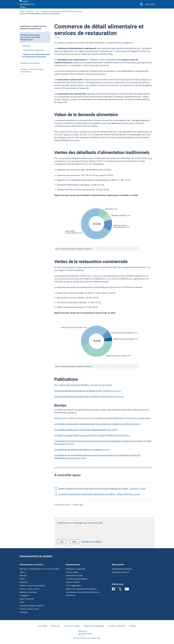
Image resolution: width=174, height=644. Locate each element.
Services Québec (72, 572)
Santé (22, 602)
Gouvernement (73, 565)
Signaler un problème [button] (92, 542)
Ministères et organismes (76, 569)
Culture (22, 572)
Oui (63, 542)
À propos (132, 626)
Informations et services (31, 565)
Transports (24, 612)
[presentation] (75, 531)
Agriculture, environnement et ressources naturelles (39, 569)
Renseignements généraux (122, 569)
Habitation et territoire (28, 592)
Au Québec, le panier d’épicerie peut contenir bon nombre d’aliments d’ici (92, 435)
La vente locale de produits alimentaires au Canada (82, 450)
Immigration (24, 595)
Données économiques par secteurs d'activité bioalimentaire (62, 11)
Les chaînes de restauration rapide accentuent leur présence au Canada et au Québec (98, 424)
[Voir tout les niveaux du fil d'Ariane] (38, 11)
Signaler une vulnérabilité (81, 589)
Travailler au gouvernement (76, 579)
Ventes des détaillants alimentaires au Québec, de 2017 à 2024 (88, 391)
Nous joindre (150, 4)
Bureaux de (121, 572)
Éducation (23, 575)
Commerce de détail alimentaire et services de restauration (36, 55)
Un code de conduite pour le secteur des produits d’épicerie (86, 430)
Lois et (74, 586)
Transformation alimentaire (33, 50)
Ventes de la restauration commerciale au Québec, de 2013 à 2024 (89, 396)
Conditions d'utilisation (117, 626)
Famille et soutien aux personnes (32, 586)
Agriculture (27, 46)
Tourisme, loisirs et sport (29, 609)
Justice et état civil (26, 599)
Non (76, 542)
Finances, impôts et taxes (29, 589)
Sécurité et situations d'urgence (32, 606)
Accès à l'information (72, 626)
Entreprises (30, 11)
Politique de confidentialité (94, 626)
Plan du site (56, 626)
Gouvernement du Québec (36, 556)
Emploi (22, 579)
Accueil (22, 11)
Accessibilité (43, 626)
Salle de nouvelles (73, 582)
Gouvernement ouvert (74, 575)
